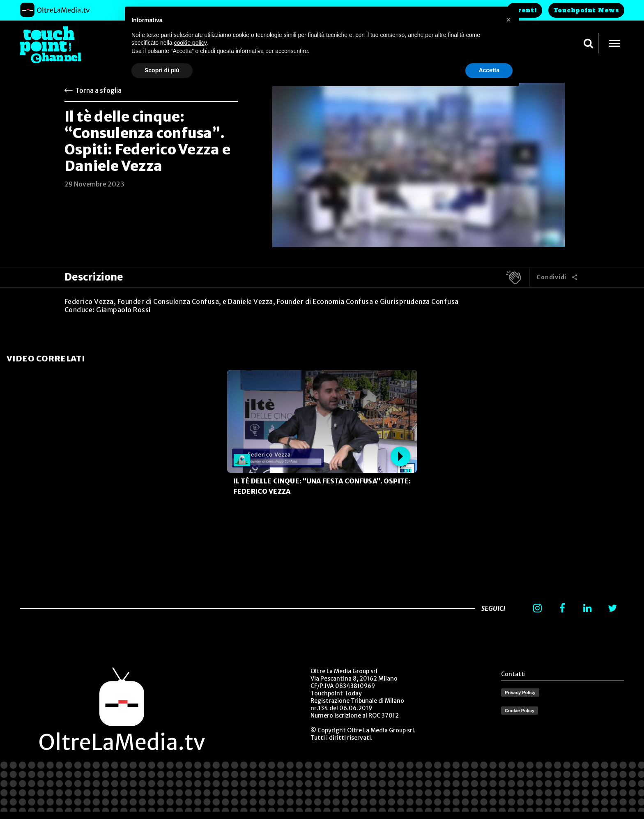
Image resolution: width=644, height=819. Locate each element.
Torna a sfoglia (98, 90)
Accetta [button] (489, 70)
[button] (508, 20)
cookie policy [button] (190, 43)
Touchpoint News (586, 10)
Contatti (513, 674)
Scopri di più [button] (162, 70)
